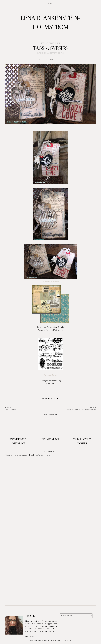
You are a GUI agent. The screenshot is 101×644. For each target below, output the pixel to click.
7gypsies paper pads (51, 281)
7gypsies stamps (51, 375)
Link (51, 333)
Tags (63, 53)
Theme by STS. (66, 641)
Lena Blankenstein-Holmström (42, 641)
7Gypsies (40, 53)
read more (30, 636)
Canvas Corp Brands (52, 53)
